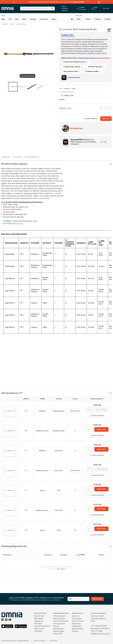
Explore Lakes (58, 631)
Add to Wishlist (91, 119)
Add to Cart (106, 119)
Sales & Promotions (42, 626)
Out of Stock (101, 409)
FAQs (93, 621)
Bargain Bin (39, 621)
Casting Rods (21, 24)
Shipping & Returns (98, 619)
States (87, 19)
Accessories (44, 19)
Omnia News (77, 619)
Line (10, 19)
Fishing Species (59, 624)
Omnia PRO (58, 634)
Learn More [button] (103, 142)
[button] (56, 164)
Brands (97, 19)
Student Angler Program (78, 630)
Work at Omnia (78, 621)
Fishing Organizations (59, 627)
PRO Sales (38, 624)
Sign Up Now (100, 599)
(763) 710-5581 (97, 631)
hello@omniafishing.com (101, 634)
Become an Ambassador (77, 625)
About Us (76, 616)
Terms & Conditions (40, 641)
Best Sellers (39, 619)
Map (78, 19)
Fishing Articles (59, 619)
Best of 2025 (39, 629)
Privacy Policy (53, 641)
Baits (3, 19)
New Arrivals (39, 616)
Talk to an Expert (97, 616)
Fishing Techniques (61, 621)
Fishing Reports (59, 616)
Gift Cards (38, 631)
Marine (54, 19)
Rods (17, 19)
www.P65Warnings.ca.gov (13, 224)
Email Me (75, 411)
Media (107, 19)
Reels (24, 19)
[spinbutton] (90, 410)
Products (5, 24)
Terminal (33, 19)
